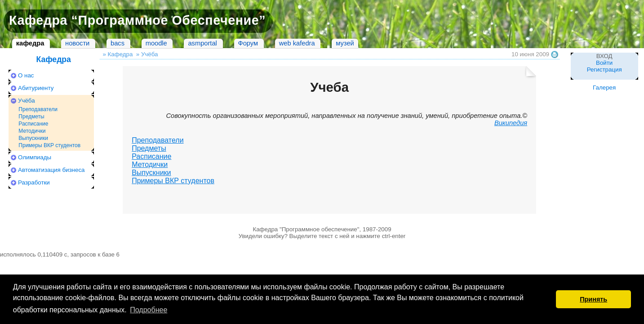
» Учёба (147, 54)
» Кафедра (118, 54)
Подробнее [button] (149, 310)
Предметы (31, 117)
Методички (32, 131)
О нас (26, 75)
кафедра (30, 43)
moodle (156, 43)
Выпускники (33, 138)
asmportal (202, 43)
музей (345, 43)
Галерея (604, 88)
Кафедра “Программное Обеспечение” (137, 20)
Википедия (511, 123)
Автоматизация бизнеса (51, 170)
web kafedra (297, 43)
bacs (118, 43)
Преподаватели (38, 109)
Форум (248, 43)
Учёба (27, 101)
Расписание (33, 124)
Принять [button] (593, 299)
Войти (604, 63)
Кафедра (53, 59)
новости (77, 43)
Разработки (34, 182)
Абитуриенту (36, 88)
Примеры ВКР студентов (49, 145)
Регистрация (604, 70)
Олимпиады (35, 157)
